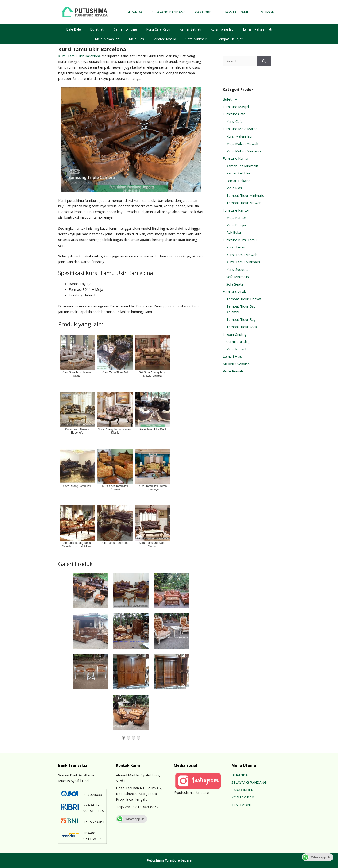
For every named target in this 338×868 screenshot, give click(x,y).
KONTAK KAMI (236, 12)
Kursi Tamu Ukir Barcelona (79, 56)
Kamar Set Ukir (238, 173)
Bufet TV (230, 99)
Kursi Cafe (234, 121)
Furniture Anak (234, 291)
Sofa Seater (236, 284)
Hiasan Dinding (235, 334)
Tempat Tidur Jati (230, 39)
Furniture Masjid (236, 107)
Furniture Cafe (234, 114)
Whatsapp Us (130, 819)
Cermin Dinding (125, 29)
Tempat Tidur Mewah (244, 203)
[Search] (264, 61)
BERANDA (134, 12)
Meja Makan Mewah (242, 143)
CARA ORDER (205, 12)
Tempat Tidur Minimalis (245, 195)
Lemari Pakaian (238, 181)
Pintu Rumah (233, 371)
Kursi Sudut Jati (238, 269)
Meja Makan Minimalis (244, 151)
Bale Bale (73, 29)
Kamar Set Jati (190, 29)
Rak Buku (234, 232)
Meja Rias (136, 39)
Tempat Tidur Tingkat (244, 299)
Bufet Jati (97, 29)
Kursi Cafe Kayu (158, 29)
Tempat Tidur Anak (242, 327)
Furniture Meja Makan (240, 129)
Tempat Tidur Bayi (241, 319)
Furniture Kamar (236, 158)
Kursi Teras (236, 247)
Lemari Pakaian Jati (257, 29)
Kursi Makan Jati (239, 136)
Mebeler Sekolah (236, 364)
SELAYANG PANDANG (169, 12)
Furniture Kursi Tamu (240, 240)
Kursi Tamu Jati (222, 29)
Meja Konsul (236, 349)
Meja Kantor (236, 217)
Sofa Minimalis (197, 39)
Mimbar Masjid (165, 39)
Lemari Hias (232, 356)
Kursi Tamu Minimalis (243, 262)
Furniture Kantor (236, 210)
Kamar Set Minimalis (242, 166)
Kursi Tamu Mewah (242, 255)
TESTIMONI (266, 12)
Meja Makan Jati (107, 39)
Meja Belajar (236, 225)
